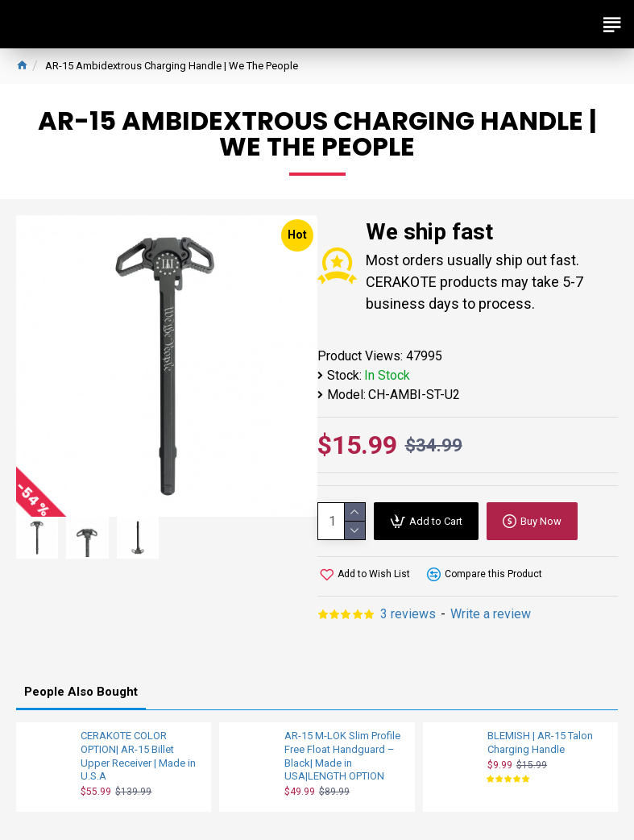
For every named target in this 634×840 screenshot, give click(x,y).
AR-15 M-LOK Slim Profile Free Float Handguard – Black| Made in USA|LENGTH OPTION (342, 756)
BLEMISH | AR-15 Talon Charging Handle (540, 742)
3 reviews (408, 614)
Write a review (491, 614)
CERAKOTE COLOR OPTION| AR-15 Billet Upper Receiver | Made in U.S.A (138, 756)
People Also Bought (81, 692)
